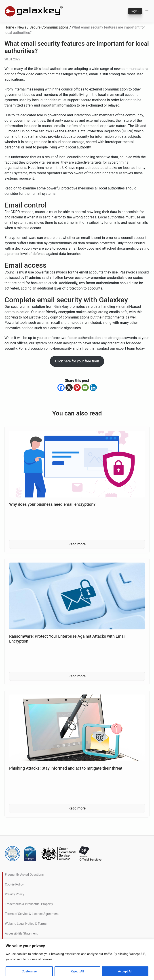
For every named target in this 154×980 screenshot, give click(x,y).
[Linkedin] (93, 388)
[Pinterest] (77, 388)
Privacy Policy (15, 894)
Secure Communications (49, 27)
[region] (77, 960)
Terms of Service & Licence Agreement (32, 914)
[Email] (85, 388)
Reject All (77, 971)
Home (9, 27)
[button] (147, 11)
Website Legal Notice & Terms (26, 924)
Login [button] (134, 11)
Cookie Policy (14, 884)
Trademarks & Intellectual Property (29, 904)
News (22, 27)
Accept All (125, 971)
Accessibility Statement (21, 933)
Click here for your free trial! (77, 361)
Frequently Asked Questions (24, 875)
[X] (69, 388)
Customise (29, 971)
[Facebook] (61, 388)
